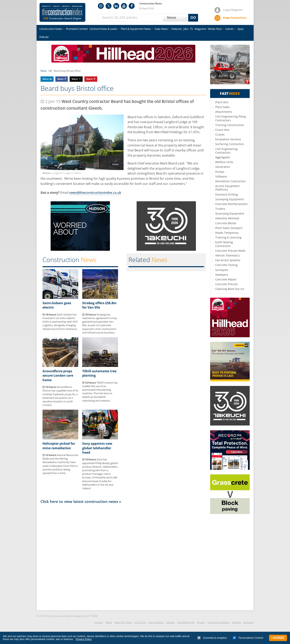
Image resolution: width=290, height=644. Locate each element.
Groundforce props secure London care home (58, 376)
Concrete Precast (226, 284)
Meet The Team (123, 622)
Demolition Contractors (231, 181)
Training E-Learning (228, 237)
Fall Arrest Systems (228, 260)
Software (221, 176)
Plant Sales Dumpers (229, 228)
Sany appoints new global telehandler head (97, 448)
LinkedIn (116, 6)
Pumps (220, 172)
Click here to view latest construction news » (81, 501)
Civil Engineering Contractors (226, 151)
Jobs (186, 29)
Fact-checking (156, 622)
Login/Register (233, 10)
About (109, 622)
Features (177, 29)
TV (191, 29)
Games (229, 29)
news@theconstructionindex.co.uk (95, 193)
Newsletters (235, 18)
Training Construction (230, 125)
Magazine (200, 29)
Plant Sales (222, 107)
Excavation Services (228, 139)
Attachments (224, 112)
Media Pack (215, 29)
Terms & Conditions (218, 622)
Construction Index (62, 12)
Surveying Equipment (230, 199)
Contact (99, 622)
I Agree (278, 638)
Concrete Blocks (226, 223)
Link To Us (140, 622)
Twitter (109, 6)
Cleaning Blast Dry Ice (230, 289)
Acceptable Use (186, 622)
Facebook (132, 6)
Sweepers (222, 275)
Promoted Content (77, 29)
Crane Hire (222, 130)
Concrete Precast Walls (230, 251)
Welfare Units (224, 162)
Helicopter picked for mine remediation (59, 446)
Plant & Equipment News (136, 29)
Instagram (101, 6)
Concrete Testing (226, 265)
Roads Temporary (227, 233)
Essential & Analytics (212, 638)
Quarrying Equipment (230, 213)
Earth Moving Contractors (224, 244)
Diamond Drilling (227, 194)
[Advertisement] (123, 557)
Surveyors (222, 270)
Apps (240, 29)
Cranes (220, 134)
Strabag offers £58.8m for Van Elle (99, 305)
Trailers (220, 209)
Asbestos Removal (227, 218)
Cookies (170, 622)
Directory (249, 622)
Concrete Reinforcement (231, 204)
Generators (223, 167)
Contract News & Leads (103, 29)
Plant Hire (222, 102)
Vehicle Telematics (228, 255)
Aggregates (223, 157)
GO (193, 18)
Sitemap (236, 622)
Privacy (201, 622)
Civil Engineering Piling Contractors (230, 118)
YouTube (124, 6)
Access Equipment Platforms (227, 188)
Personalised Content (248, 638)
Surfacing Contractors (230, 144)
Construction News (51, 29)
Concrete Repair (226, 279)
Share (46, 79)
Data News (161, 29)
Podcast (44, 37)
